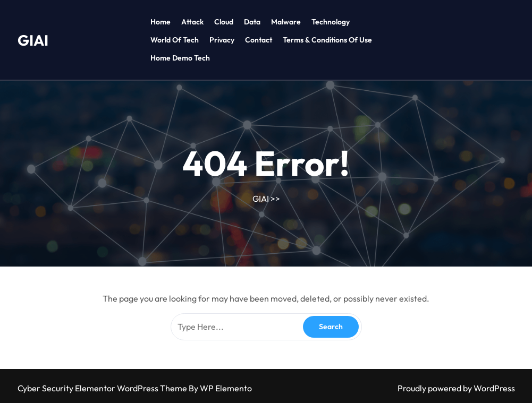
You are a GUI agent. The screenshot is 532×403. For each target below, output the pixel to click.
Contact (259, 40)
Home (161, 22)
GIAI (33, 40)
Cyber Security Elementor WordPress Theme (103, 388)
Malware (286, 22)
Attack (192, 22)
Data (252, 22)
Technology (331, 22)
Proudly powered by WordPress (456, 388)
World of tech (175, 40)
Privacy (222, 40)
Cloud (224, 22)
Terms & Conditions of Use (327, 40)
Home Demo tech (180, 58)
